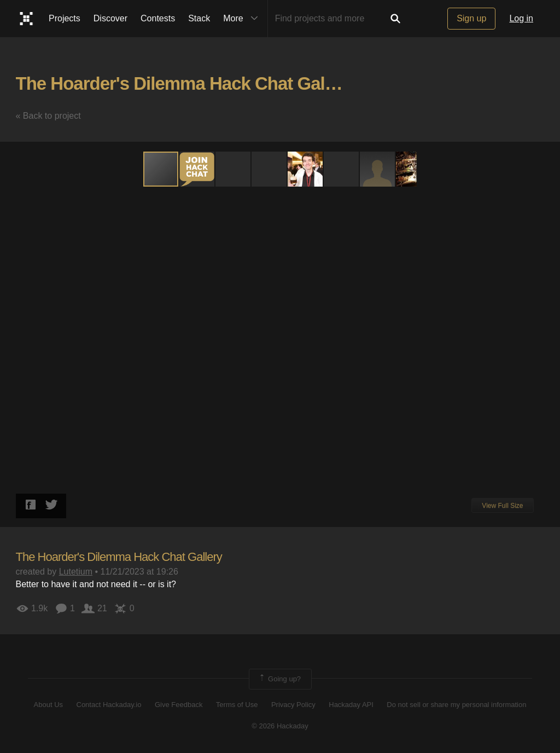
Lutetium (76, 572)
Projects (65, 18)
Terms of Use (237, 705)
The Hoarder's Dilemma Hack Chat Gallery (185, 83)
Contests (158, 18)
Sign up (471, 18)
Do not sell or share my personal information (456, 705)
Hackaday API (351, 705)
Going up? (279, 679)
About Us (48, 705)
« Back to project (48, 116)
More (243, 19)
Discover (110, 18)
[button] (197, 169)
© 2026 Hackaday (280, 726)
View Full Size (502, 506)
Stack (199, 18)
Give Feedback (179, 705)
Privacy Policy (293, 705)
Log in (521, 18)
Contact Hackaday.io (109, 705)
